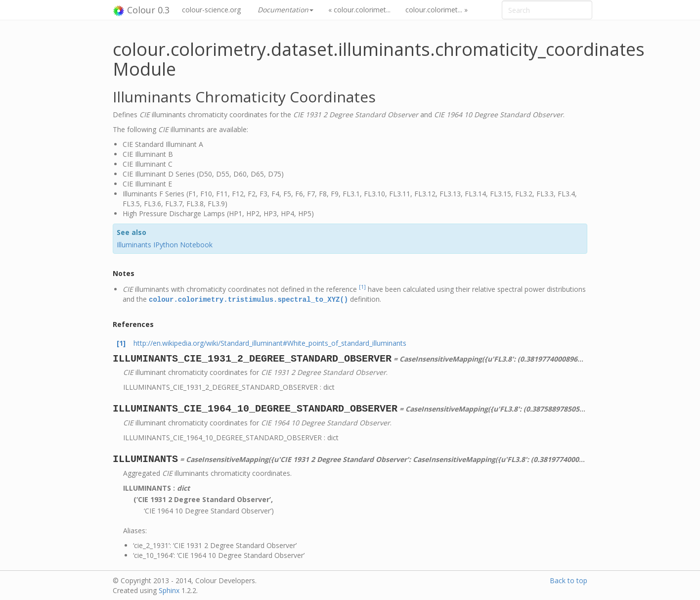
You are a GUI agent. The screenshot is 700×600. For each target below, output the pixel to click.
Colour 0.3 (141, 10)
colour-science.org (211, 10)
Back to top (569, 580)
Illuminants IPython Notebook (165, 245)
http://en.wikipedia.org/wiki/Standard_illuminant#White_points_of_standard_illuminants (270, 343)
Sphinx (169, 590)
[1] (362, 287)
